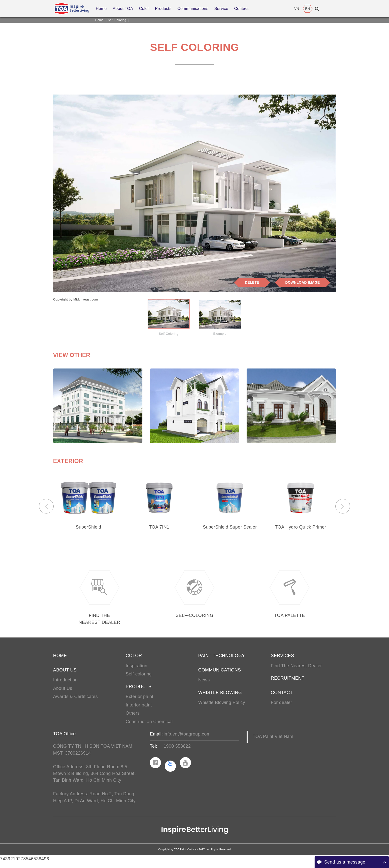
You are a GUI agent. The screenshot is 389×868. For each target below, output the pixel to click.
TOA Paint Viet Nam (273, 741)
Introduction (65, 684)
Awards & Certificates (75, 701)
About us (65, 674)
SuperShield (88, 528)
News (204, 684)
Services (283, 659)
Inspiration (137, 669)
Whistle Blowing (220, 697)
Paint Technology (222, 659)
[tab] (169, 318)
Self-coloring (139, 678)
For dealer (282, 707)
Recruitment (288, 682)
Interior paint (139, 709)
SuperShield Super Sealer (230, 528)
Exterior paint (140, 701)
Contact (282, 697)
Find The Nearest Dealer (296, 669)
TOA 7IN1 (159, 528)
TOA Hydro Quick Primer (301, 528)
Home (99, 20)
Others (133, 718)
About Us (63, 692)
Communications (220, 674)
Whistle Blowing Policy (222, 707)
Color (134, 659)
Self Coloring (117, 20)
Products (139, 691)
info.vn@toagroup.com (187, 739)
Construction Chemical (149, 726)
